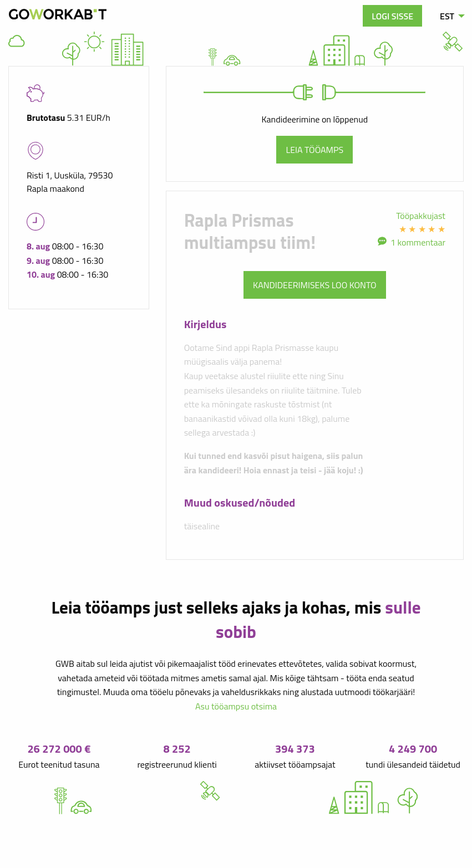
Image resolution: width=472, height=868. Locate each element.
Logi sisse (392, 16)
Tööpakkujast (421, 216)
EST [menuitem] (447, 16)
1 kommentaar (418, 242)
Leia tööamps (314, 150)
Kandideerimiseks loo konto (315, 285)
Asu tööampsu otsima (236, 706)
